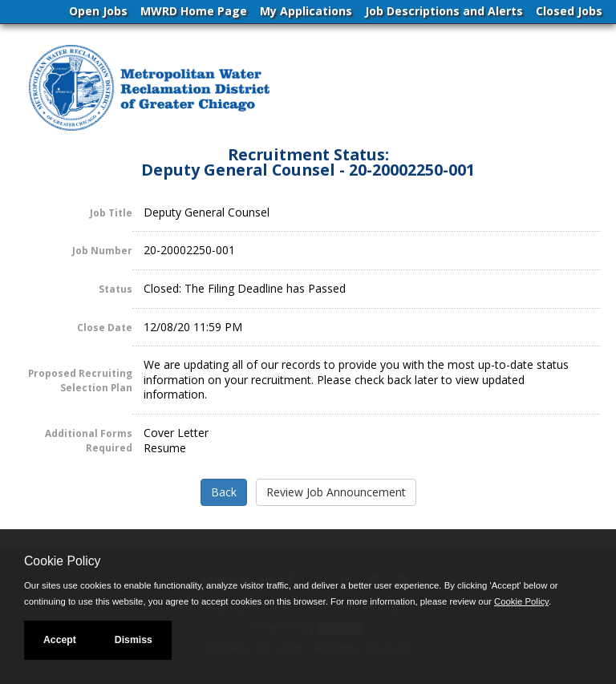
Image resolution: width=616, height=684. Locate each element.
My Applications (306, 11)
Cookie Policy (62, 561)
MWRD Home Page (194, 11)
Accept (60, 640)
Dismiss (134, 640)
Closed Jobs (569, 11)
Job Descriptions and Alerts (444, 11)
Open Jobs (98, 11)
